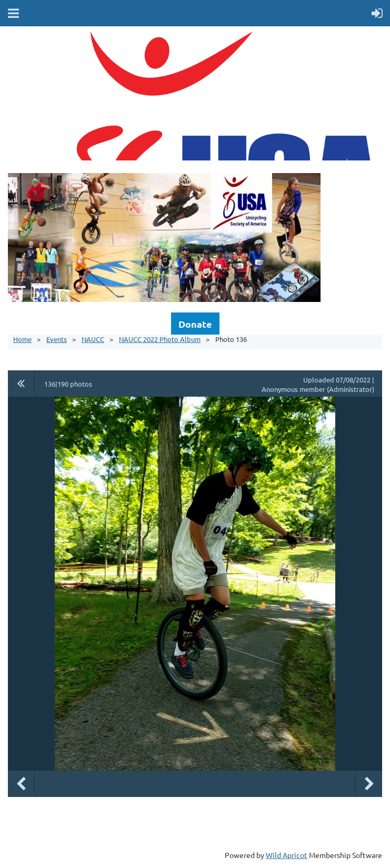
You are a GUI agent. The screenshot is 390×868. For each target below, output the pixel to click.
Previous (21, 784)
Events (57, 339)
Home (22, 339)
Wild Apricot (287, 855)
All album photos (21, 383)
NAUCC (93, 339)
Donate (195, 324)
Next (369, 784)
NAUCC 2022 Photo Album (160, 339)
